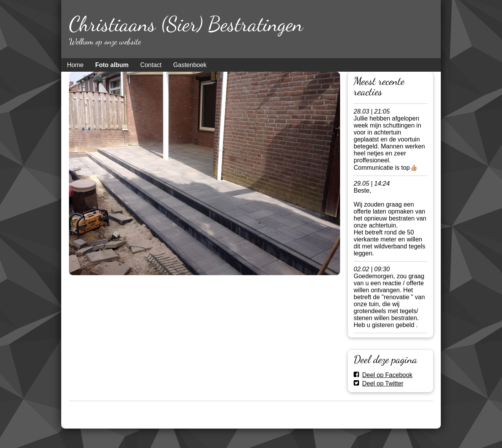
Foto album (112, 65)
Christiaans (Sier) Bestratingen (186, 24)
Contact (151, 65)
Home (75, 65)
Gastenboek (190, 65)
